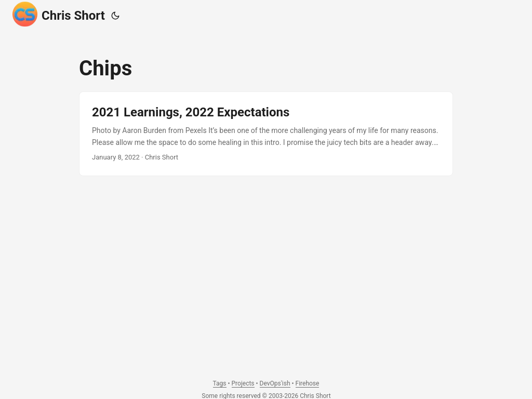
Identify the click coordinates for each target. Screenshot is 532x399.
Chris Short (59, 14)
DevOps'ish (275, 383)
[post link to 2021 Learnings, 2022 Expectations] (266, 134)
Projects (243, 383)
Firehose (308, 383)
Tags (220, 383)
